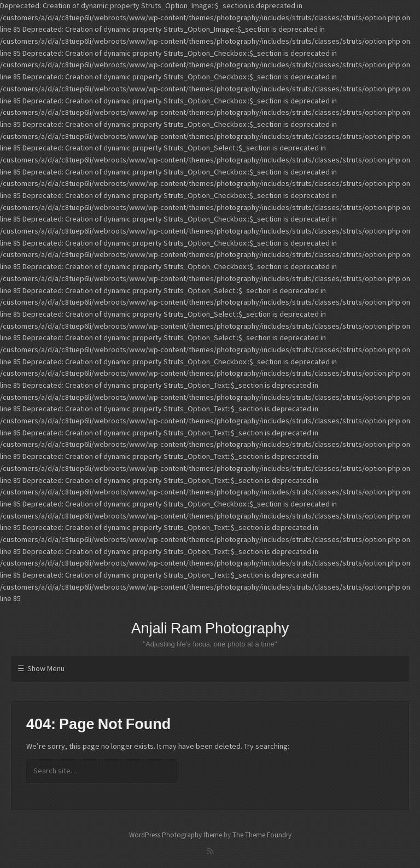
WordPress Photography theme (176, 835)
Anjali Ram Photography (210, 628)
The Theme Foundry (262, 835)
